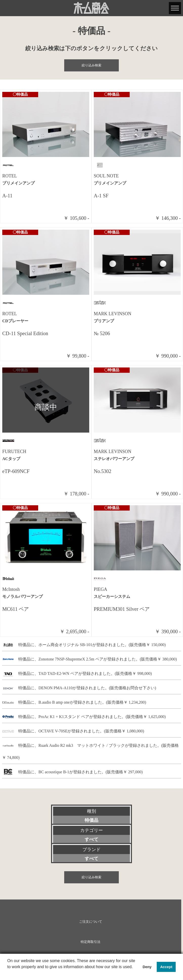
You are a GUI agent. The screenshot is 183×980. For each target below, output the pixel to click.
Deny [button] (147, 967)
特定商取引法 (90, 942)
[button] (8, 973)
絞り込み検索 (91, 65)
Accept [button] (166, 967)
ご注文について (91, 922)
